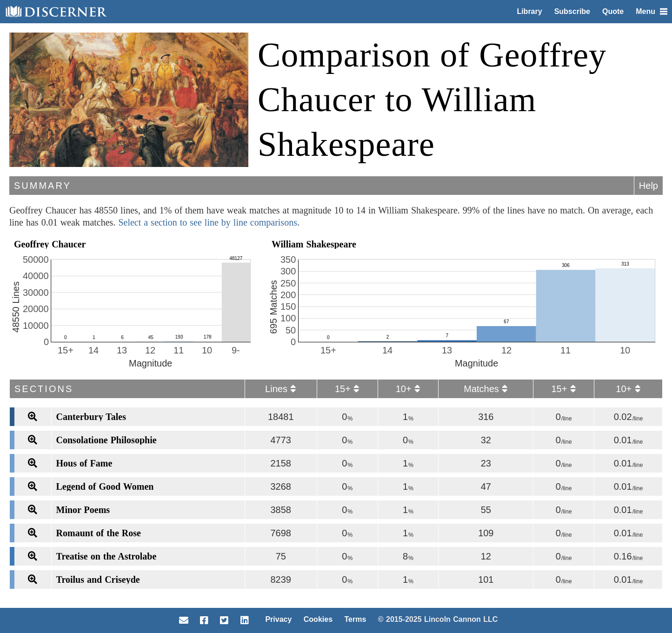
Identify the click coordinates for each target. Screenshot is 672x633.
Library (529, 11)
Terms (355, 619)
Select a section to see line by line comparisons (208, 222)
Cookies (318, 619)
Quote (613, 11)
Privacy (278, 619)
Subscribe (572, 11)
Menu (652, 11)
